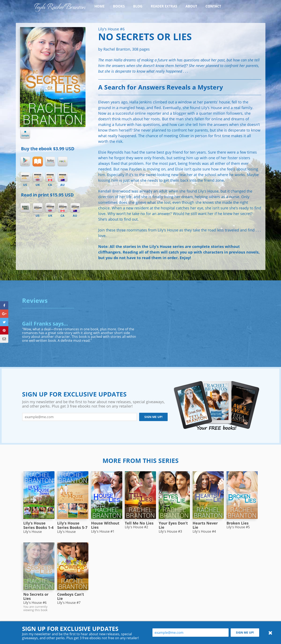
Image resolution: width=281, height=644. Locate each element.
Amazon (38, 208)
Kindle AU (63, 177)
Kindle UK (38, 177)
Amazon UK (50, 208)
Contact (213, 6)
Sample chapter (25, 134)
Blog (138, 6)
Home (100, 6)
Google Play (25, 162)
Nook (63, 162)
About (191, 6)
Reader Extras (164, 6)
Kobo (50, 162)
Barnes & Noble (25, 208)
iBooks (38, 162)
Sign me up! (153, 417)
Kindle (25, 177)
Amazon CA (63, 208)
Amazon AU (75, 208)
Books (119, 6)
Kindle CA (50, 177)
